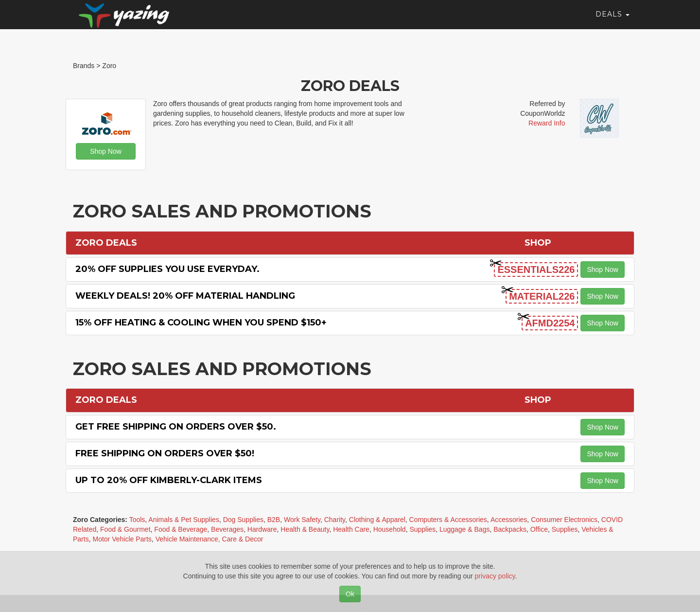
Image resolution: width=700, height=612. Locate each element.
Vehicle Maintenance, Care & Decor (210, 539)
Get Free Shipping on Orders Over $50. (176, 427)
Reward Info (547, 123)
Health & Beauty (305, 529)
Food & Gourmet (125, 529)
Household (390, 529)
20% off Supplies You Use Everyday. (167, 269)
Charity (335, 520)
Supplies (422, 529)
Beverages (227, 529)
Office (539, 529)
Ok (350, 594)
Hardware (262, 529)
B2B (274, 520)
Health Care (351, 529)
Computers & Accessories (448, 520)
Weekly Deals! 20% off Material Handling (185, 296)
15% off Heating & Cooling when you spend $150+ (201, 323)
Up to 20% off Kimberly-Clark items (169, 480)
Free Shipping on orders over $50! (165, 453)
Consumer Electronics (564, 520)
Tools (137, 520)
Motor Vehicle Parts (122, 539)
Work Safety (302, 520)
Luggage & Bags (465, 529)
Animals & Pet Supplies (184, 520)
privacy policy (495, 576)
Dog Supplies (243, 520)
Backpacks (510, 529)
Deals (612, 22)
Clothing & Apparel (377, 520)
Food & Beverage (181, 529)
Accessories (509, 520)
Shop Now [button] (106, 151)
